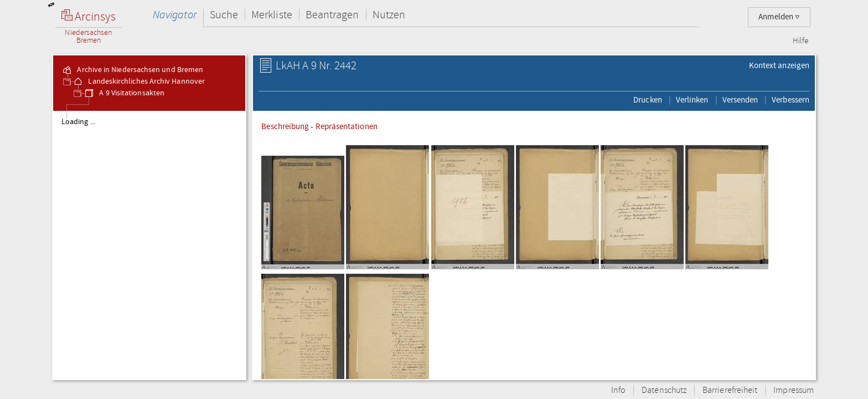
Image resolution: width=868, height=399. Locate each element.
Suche (224, 15)
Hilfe (800, 41)
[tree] (149, 245)
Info (618, 390)
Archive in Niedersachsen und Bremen (132, 70)
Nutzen (389, 15)
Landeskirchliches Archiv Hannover (139, 81)
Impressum (794, 390)
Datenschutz (664, 390)
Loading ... (78, 122)
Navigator (175, 15)
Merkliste (272, 15)
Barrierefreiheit (730, 390)
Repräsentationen (347, 126)
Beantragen (332, 15)
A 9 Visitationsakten (124, 93)
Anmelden (779, 17)
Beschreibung (285, 126)
